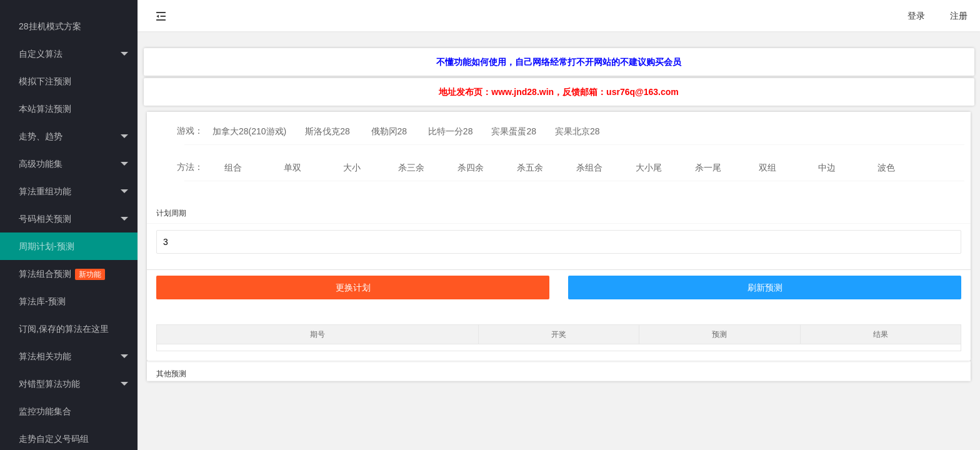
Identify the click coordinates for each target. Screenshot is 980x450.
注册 (959, 16)
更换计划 (353, 287)
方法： (190, 167)
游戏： (190, 131)
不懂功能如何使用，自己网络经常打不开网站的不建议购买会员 (559, 62)
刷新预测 (765, 287)
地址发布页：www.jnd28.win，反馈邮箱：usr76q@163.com (558, 92)
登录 (916, 16)
